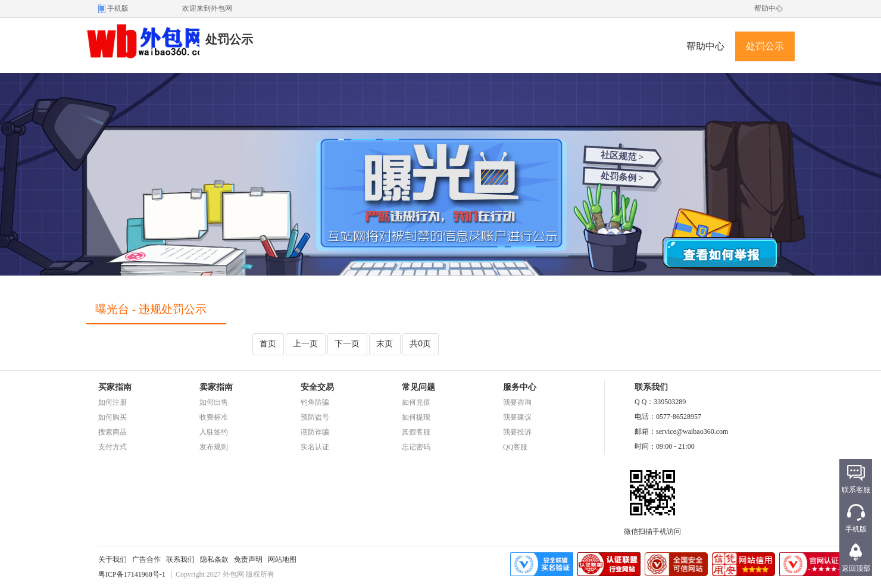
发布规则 (214, 447)
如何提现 (416, 417)
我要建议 (517, 417)
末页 (385, 343)
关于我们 (113, 559)
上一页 (305, 343)
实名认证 (315, 447)
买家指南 (115, 387)
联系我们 (180, 559)
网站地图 (282, 559)
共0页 (420, 343)
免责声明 (248, 559)
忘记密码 (416, 447)
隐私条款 (214, 559)
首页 (268, 343)
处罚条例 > (622, 177)
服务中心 (520, 387)
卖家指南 (216, 387)
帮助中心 (768, 8)
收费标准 (214, 417)
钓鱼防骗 (315, 402)
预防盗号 (315, 417)
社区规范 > (622, 156)
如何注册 (113, 402)
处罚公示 (765, 46)
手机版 (118, 8)
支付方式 (113, 447)
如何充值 (416, 402)
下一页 (347, 343)
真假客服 (416, 432)
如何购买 (113, 417)
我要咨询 (517, 402)
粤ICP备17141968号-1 (132, 574)
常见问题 (418, 387)
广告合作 (146, 559)
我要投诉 (517, 432)
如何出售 (214, 402)
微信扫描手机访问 (652, 528)
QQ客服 (515, 447)
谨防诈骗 (315, 432)
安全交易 (317, 387)
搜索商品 (113, 432)
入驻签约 (214, 432)
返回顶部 (856, 568)
